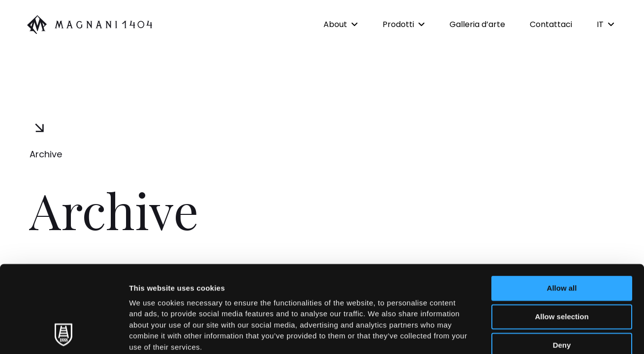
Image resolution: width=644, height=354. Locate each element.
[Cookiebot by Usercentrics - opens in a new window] (64, 335)
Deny (562, 263)
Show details (517, 335)
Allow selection (562, 235)
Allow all (562, 206)
